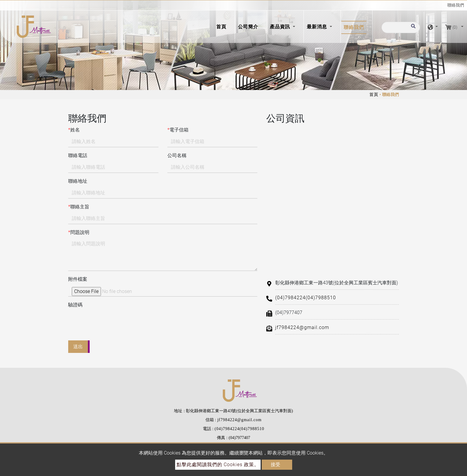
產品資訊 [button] (281, 27)
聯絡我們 (354, 27)
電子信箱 (178, 130)
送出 (78, 346)
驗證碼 (75, 305)
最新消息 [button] (318, 27)
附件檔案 (78, 279)
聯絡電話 (78, 155)
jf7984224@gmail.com (302, 327)
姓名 (74, 130)
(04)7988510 (321, 298)
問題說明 (79, 232)
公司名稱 (177, 155)
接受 (275, 465)
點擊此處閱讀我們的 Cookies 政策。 (218, 465)
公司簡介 (248, 27)
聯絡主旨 (79, 207)
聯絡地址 (78, 181)
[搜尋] (401, 27)
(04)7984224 (290, 298)
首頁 (222, 26)
